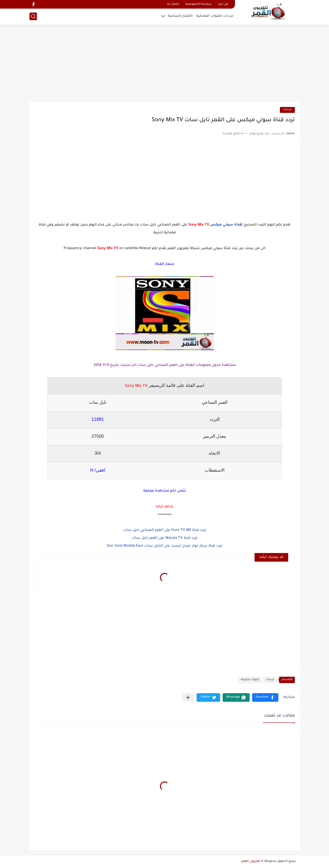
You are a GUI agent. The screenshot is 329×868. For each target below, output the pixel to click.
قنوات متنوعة (250, 680)
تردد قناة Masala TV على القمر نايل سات (165, 538)
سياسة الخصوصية (199, 4)
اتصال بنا (173, 4)
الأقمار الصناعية (180, 16)
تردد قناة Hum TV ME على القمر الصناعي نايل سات (165, 530)
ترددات (287, 110)
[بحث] (33, 16)
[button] (265, 697)
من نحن (223, 4)
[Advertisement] (165, 64)
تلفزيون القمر (251, 861)
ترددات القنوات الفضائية (215, 16)
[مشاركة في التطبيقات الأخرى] (188, 697)
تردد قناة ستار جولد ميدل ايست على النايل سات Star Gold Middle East (164, 546)
